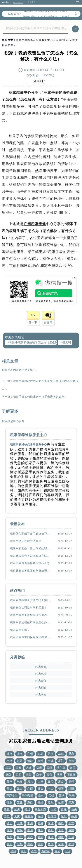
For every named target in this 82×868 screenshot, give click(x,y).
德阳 (61, 789)
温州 (64, 816)
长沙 (30, 761)
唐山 (61, 782)
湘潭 (61, 837)
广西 (30, 789)
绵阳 (71, 789)
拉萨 (61, 802)
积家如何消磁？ (20, 630)
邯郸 (71, 782)
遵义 (57, 851)
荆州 (10, 844)
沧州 (40, 816)
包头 (74, 809)
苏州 (10, 782)
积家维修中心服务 (13, 421)
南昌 (29, 775)
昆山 (20, 789)
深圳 (40, 754)
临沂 (61, 823)
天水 (68, 851)
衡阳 (20, 837)
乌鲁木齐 (40, 809)
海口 (30, 802)
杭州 (40, 761)
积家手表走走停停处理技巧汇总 (30, 563)
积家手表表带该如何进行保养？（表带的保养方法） (31, 615)
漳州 (51, 802)
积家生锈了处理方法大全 (26, 541)
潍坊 (10, 823)
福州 (39, 768)
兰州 (17, 809)
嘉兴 (40, 823)
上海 (20, 754)
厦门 (61, 761)
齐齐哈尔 (12, 796)
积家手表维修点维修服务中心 (34, 40)
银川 (27, 809)
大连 (29, 768)
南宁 (39, 775)
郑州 (20, 761)
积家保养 (41, 674)
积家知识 (7, 45)
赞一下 (33, 322)
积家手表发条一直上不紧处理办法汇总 (31, 548)
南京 (10, 761)
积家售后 (41, 695)
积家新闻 (41, 681)
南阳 (40, 844)
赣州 (40, 802)
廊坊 (10, 789)
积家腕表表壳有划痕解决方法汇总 (31, 556)
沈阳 (60, 775)
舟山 (40, 830)
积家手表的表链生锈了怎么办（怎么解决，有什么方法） (37, 370)
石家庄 (71, 775)
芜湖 (62, 796)
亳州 (30, 830)
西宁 (34, 851)
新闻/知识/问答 (66, 40)
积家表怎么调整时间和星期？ (29, 608)
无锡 (51, 796)
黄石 (30, 837)
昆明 (19, 775)
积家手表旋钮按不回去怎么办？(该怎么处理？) (31, 622)
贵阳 (49, 768)
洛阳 (71, 830)
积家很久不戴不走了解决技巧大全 (31, 534)
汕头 (10, 802)
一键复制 (65, 342)
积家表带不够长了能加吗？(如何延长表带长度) (31, 600)
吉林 (41, 796)
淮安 (71, 823)
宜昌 (20, 844)
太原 (40, 782)
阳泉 (7, 816)
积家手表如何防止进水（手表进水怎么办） (40, 397)
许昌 (30, 844)
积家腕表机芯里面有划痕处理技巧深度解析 (31, 571)
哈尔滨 (61, 768)
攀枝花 (46, 851)
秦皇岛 (29, 816)
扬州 (51, 830)
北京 (10, 754)
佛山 (40, 789)
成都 (61, 754)
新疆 (7, 809)
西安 (19, 768)
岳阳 (10, 837)
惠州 (24, 851)
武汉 (8, 768)
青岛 (49, 775)
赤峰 (64, 809)
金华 (61, 830)
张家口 (52, 816)
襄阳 (40, 837)
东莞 (71, 761)
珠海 (72, 796)
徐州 (74, 816)
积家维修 (16, 92)
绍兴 (20, 830)
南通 (51, 823)
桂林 (13, 851)
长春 (20, 782)
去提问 (48, 322)
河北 (30, 782)
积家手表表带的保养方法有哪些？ (31, 637)
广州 (30, 754)
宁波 (51, 761)
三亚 (20, 802)
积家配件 (41, 688)
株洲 (51, 837)
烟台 (10, 830)
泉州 (61, 844)
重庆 (71, 754)
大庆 (17, 816)
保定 (51, 782)
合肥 (73, 768)
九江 (20, 823)
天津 (51, 754)
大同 (54, 809)
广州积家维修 (35, 224)
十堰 (71, 837)
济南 (8, 775)
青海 (71, 802)
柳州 (71, 844)
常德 (51, 844)
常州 (30, 823)
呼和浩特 (28, 796)
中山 (51, 789)
